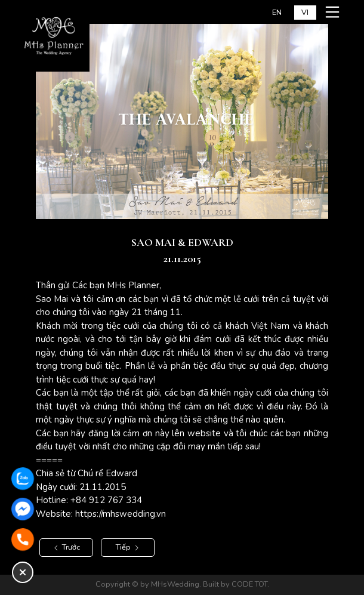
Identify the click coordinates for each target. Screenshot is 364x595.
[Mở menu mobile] (334, 12)
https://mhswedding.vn (121, 514)
